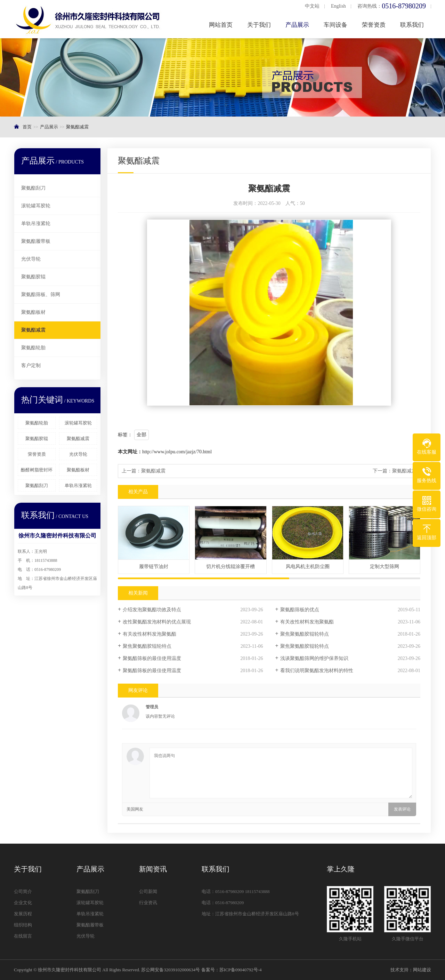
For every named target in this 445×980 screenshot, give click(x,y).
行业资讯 (148, 903)
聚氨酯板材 (33, 312)
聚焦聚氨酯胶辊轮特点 (305, 634)
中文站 (313, 6)
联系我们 (413, 25)
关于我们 (260, 25)
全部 (141, 435)
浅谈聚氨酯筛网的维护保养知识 (314, 658)
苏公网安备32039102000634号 (171, 970)
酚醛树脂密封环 (37, 470)
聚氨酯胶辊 (33, 277)
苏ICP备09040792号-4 (241, 970)
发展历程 (23, 914)
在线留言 (23, 936)
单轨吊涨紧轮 (36, 224)
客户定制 (31, 365)
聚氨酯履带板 (36, 241)
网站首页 (221, 25)
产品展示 (298, 25)
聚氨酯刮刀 (33, 188)
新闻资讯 (153, 869)
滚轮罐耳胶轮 (36, 206)
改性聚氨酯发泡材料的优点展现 (157, 622)
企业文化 (23, 903)
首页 (27, 127)
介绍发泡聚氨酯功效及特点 (152, 610)
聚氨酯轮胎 (33, 348)
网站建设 (422, 970)
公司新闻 (148, 891)
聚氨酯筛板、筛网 (41, 294)
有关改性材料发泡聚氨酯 (307, 622)
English (339, 6)
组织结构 (23, 925)
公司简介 (23, 891)
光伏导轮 (31, 259)
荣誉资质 (374, 25)
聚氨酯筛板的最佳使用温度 (152, 658)
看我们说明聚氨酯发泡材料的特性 (317, 671)
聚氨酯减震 (77, 127)
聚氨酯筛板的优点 (300, 610)
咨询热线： (393, 6)
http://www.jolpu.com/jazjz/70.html (177, 452)
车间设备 (336, 25)
